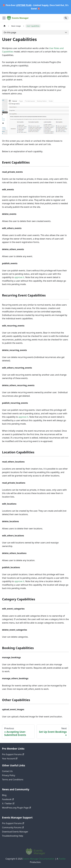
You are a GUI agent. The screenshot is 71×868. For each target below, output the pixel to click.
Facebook (8, 799)
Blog (4, 795)
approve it (19, 277)
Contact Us (7, 771)
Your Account (10, 759)
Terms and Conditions (13, 780)
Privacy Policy (9, 775)
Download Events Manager (15, 832)
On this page (10, 32)
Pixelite (62, 859)
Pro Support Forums (13, 754)
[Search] (66, 18)
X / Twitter (8, 803)
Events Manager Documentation (39, 859)
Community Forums (13, 827)
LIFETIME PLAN (24, 5)
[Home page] (5, 26)
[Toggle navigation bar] (4, 18)
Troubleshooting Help (13, 836)
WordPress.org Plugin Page (16, 808)
